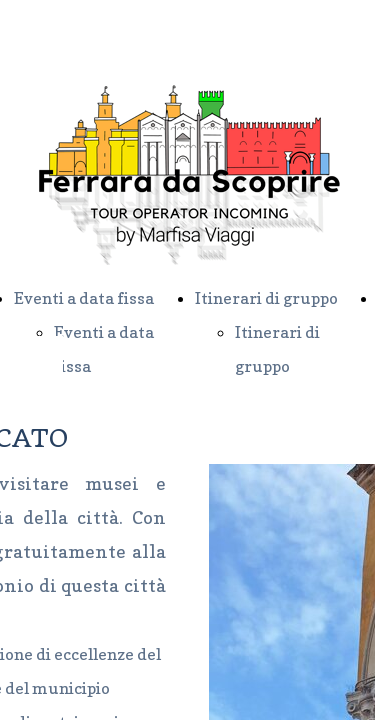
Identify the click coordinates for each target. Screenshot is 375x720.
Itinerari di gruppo (266, 298)
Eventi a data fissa (84, 298)
